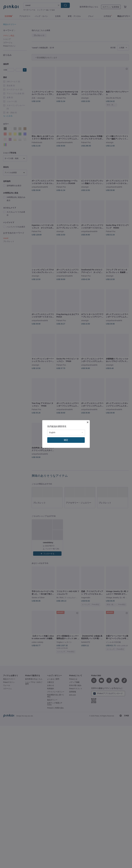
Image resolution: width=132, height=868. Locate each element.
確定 (66, 440)
